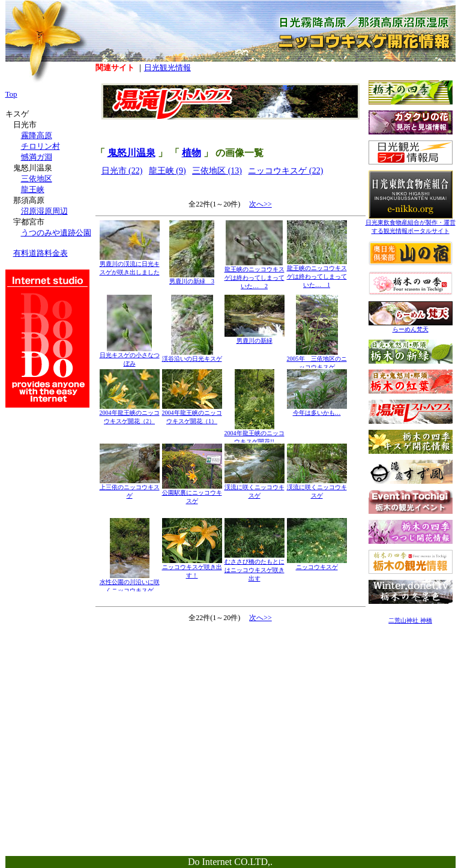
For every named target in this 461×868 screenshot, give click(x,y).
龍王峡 (33, 189)
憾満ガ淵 (37, 157)
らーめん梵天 (411, 326)
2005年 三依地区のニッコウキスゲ (317, 360)
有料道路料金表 (41, 253)
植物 (191, 153)
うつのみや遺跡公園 (56, 233)
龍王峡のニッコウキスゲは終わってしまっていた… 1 (317, 273)
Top (11, 94)
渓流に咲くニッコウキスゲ (255, 488)
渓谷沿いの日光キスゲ (192, 356)
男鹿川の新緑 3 (192, 278)
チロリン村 (41, 146)
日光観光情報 (167, 68)
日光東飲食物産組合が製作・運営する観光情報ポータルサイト (411, 224)
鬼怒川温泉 (131, 153)
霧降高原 (37, 135)
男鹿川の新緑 (255, 338)
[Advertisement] (411, 706)
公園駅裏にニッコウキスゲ (192, 494)
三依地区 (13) (217, 171)
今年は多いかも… (317, 410)
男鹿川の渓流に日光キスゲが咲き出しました (130, 265)
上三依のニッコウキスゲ (130, 488)
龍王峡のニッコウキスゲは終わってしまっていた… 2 (255, 275)
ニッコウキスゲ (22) (285, 171)
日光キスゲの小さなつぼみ (130, 356)
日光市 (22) (122, 171)
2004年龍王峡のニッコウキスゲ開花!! (255, 434)
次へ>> (261, 204)
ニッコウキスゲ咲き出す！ (192, 568)
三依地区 (37, 179)
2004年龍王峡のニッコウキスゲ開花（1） (192, 414)
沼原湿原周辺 (44, 211)
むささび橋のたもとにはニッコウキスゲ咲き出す (255, 567)
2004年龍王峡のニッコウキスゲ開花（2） (130, 414)
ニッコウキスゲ (317, 564)
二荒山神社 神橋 (410, 620)
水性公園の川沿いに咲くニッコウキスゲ (130, 583)
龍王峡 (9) (167, 171)
